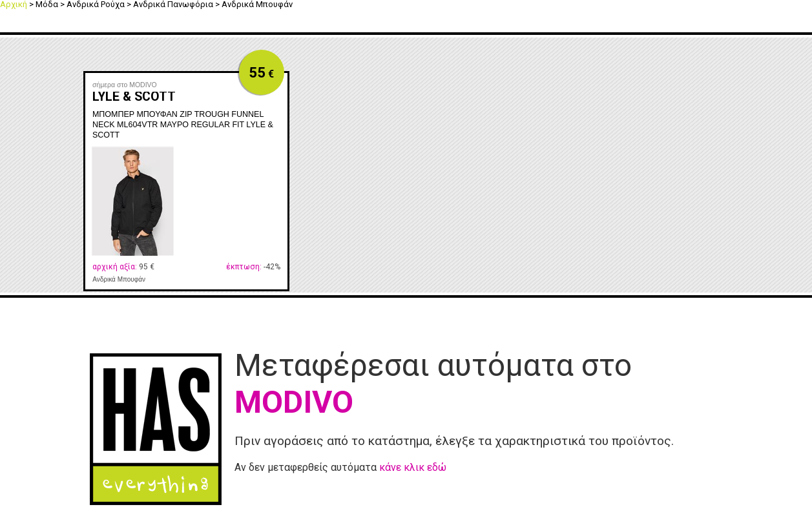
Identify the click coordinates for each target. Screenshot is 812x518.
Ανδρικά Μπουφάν (119, 279)
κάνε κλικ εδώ (413, 467)
